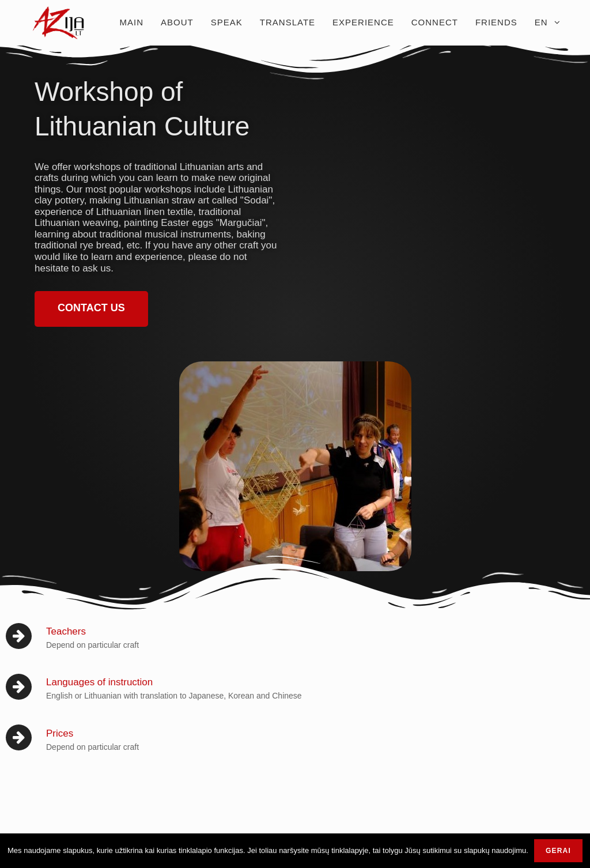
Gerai (558, 851)
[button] (91, 309)
